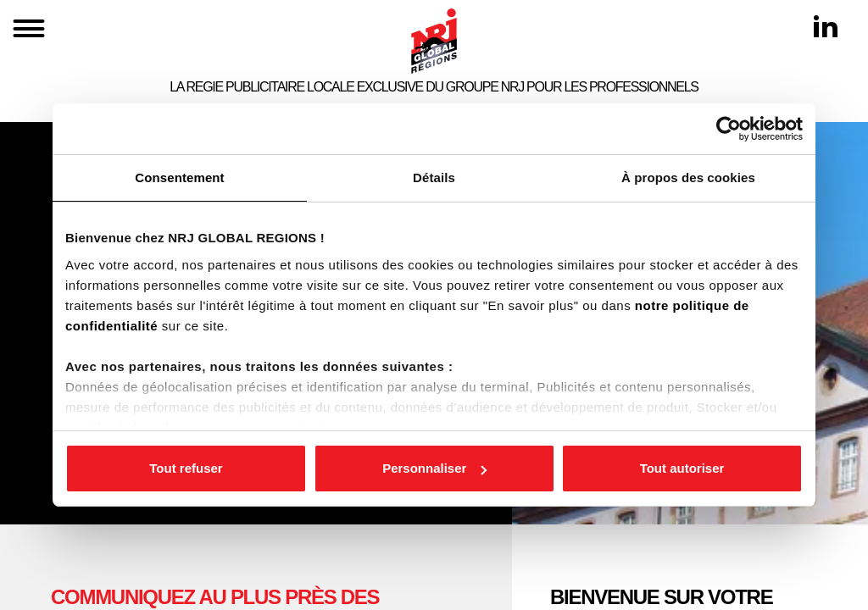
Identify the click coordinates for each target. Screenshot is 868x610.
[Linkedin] (826, 26)
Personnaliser (434, 468)
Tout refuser (186, 468)
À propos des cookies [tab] (688, 177)
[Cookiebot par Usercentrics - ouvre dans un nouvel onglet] (729, 129)
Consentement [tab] (179, 177)
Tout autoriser (682, 468)
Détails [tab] (434, 177)
